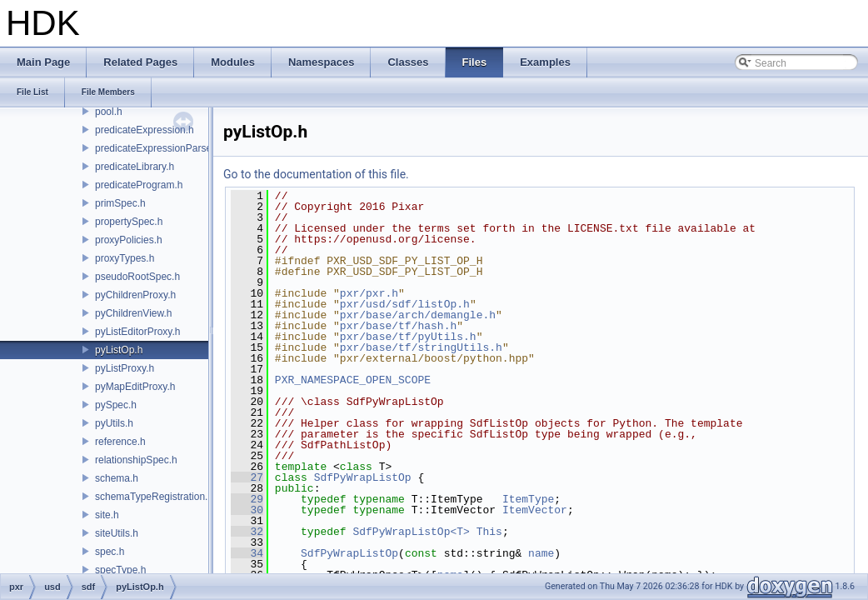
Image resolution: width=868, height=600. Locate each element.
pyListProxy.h (125, 368)
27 (247, 477)
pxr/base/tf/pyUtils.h (408, 337)
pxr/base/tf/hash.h (398, 326)
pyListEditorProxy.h (138, 332)
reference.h (120, 442)
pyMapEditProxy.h (135, 387)
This (489, 532)
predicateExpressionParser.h (159, 148)
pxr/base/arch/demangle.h (418, 315)
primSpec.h (120, 203)
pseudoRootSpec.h (137, 277)
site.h (107, 515)
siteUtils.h (117, 533)
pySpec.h (116, 405)
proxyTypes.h (125, 258)
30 (247, 510)
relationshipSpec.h (136, 460)
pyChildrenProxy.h (135, 295)
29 (247, 499)
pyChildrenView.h (134, 313)
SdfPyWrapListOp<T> (411, 532)
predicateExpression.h (145, 130)
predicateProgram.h (139, 185)
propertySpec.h (129, 222)
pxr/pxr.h (369, 293)
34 (247, 553)
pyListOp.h (119, 350)
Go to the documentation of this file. (316, 174)
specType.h (120, 570)
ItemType (528, 499)
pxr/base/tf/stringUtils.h (421, 347)
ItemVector (535, 510)
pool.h (109, 112)
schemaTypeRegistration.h (154, 497)
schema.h (117, 478)
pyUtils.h (114, 423)
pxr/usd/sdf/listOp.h (405, 304)
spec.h (110, 552)
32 (247, 532)
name (541, 553)
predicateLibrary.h (135, 167)
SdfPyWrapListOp (363, 477)
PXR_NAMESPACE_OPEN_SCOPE (353, 380)
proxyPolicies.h (129, 240)
